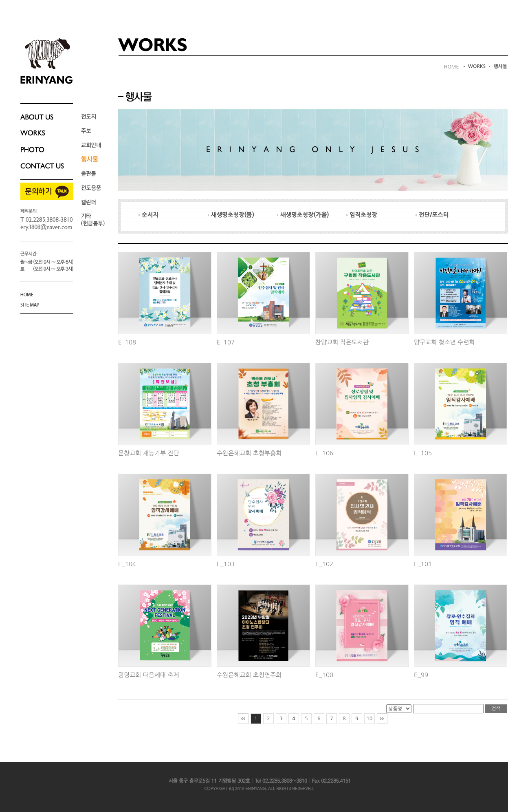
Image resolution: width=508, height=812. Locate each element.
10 (370, 719)
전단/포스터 (432, 215)
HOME (452, 67)
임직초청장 (362, 215)
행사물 (500, 66)
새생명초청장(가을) (303, 215)
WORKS (477, 66)
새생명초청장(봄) (231, 215)
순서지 (148, 215)
